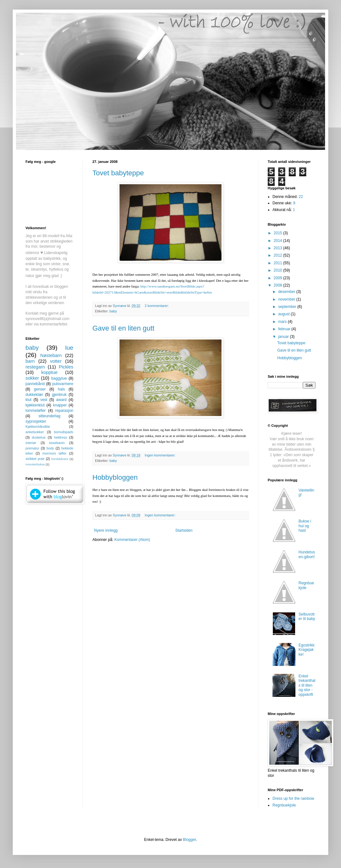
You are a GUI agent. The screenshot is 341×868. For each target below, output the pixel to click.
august (284, 314)
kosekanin (57, 443)
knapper (60, 405)
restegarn (35, 367)
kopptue (49, 372)
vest (44, 400)
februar (285, 329)
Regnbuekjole (306, 585)
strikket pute (35, 459)
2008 (279, 285)
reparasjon (64, 411)
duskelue (39, 437)
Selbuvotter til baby (307, 616)
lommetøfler (36, 411)
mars (283, 322)
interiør (31, 443)
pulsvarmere (63, 384)
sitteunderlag (50, 416)
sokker (32, 378)
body (50, 448)
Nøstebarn (51, 355)
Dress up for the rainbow (293, 799)
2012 (279, 255)
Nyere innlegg (106, 530)
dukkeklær (34, 395)
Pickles (66, 367)
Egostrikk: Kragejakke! (307, 650)
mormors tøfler (54, 453)
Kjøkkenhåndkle (38, 427)
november (287, 299)
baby (113, 311)
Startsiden (184, 530)
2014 (279, 241)
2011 (279, 263)
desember (287, 292)
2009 (279, 278)
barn (30, 361)
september (288, 307)
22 (301, 197)
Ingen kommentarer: (161, 455)
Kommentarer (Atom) (132, 540)
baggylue (59, 378)
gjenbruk (59, 395)
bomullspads (64, 432)
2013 (279, 248)
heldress (60, 437)
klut (29, 400)
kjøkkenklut (35, 405)
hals (61, 389)
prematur (32, 448)
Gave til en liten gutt (123, 328)
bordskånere (60, 459)
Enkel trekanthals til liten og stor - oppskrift (307, 685)
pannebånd (35, 384)
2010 (279, 270)
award (61, 400)
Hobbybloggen (115, 477)
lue (69, 348)
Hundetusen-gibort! (307, 554)
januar (284, 337)
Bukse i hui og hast (305, 526)
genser (40, 389)
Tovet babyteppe (118, 173)
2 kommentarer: (157, 306)
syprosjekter (36, 421)
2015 (279, 233)
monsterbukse (35, 464)
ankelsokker (35, 432)
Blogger (189, 840)
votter (56, 361)
